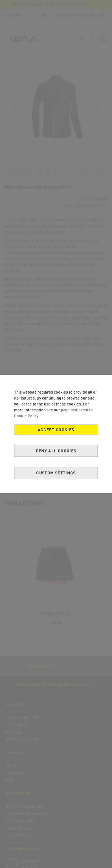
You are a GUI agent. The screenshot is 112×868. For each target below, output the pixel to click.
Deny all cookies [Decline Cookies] (56, 451)
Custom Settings (56, 473)
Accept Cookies (56, 430)
